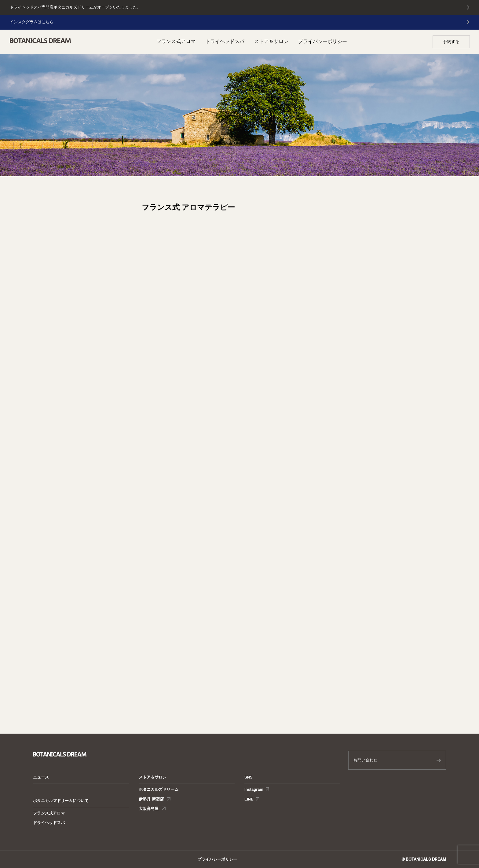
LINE (249, 799)
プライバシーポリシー (323, 41)
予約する (451, 42)
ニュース (41, 777)
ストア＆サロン (271, 41)
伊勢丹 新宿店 (152, 799)
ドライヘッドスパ (225, 41)
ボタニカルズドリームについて (61, 801)
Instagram (254, 789)
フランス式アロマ (176, 41)
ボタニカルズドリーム (159, 789)
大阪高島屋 (149, 809)
